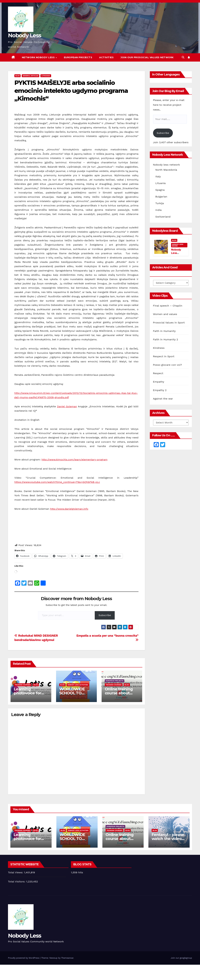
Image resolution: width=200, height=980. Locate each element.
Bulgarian (161, 197)
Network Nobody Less (39, 57)
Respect (158, 373)
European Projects (78, 57)
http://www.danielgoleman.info (69, 509)
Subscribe (105, 615)
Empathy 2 (160, 390)
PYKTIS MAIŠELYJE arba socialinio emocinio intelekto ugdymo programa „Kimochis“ (71, 91)
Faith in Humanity (164, 331)
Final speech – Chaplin (168, 306)
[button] (183, 57)
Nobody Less (25, 35)
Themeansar (67, 958)
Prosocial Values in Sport (169, 323)
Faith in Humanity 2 (166, 339)
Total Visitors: (17, 882)
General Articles (31, 76)
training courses (23, 685)
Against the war (163, 399)
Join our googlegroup (181, 958)
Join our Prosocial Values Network (147, 57)
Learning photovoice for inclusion (27, 693)
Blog (17, 76)
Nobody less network (166, 165)
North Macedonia (166, 170)
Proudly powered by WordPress (24, 958)
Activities (106, 57)
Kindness (159, 348)
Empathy (159, 382)
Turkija (160, 203)
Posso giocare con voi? (167, 365)
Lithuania (46, 76)
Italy (158, 176)
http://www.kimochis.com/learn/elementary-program (75, 460)
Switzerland (163, 217)
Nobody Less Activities (78, 685)
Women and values (165, 314)
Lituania (161, 183)
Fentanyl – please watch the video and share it (168, 839)
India (159, 210)
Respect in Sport (164, 356)
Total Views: (16, 872)
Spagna (160, 190)
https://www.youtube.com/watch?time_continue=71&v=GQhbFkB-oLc (57, 482)
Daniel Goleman (67, 406)
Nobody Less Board (178, 245)
